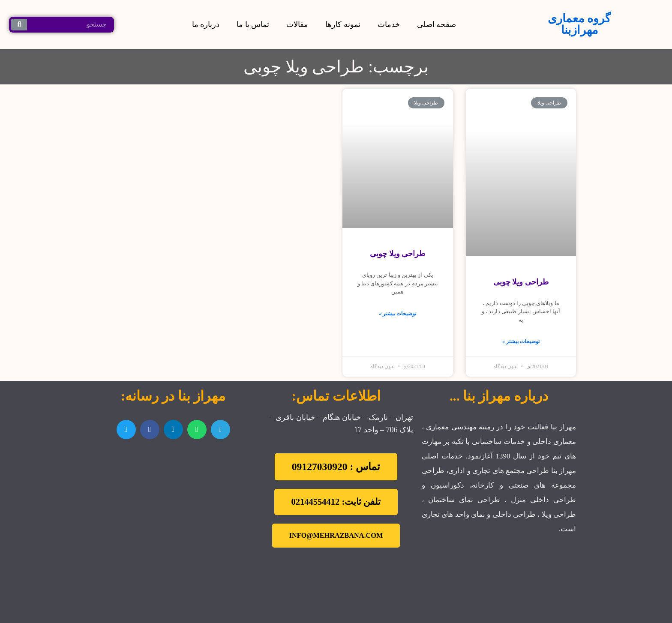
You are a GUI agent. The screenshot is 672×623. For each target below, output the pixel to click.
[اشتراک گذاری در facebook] (150, 430)
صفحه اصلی (437, 24)
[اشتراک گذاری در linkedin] (173, 430)
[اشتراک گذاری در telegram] (220, 430)
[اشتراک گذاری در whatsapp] (197, 430)
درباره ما (206, 24)
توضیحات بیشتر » (521, 341)
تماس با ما (253, 24)
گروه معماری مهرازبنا (579, 24)
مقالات (297, 24)
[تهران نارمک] (173, 497)
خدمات (389, 24)
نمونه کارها (343, 24)
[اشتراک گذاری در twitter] (126, 430)
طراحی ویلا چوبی (521, 282)
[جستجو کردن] (19, 25)
